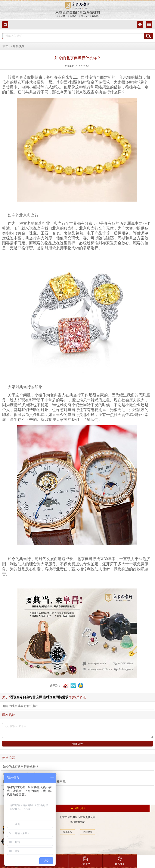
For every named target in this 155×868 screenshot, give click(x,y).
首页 (6, 46)
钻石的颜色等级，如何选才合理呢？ (27, 789)
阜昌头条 (19, 46)
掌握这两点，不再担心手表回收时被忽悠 (30, 774)
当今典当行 (100, 92)
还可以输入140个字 (78, 730)
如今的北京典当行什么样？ (21, 706)
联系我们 (120, 860)
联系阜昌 (68, 832)
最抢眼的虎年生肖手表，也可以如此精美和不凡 (34, 782)
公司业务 (86, 860)
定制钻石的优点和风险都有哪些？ (25, 797)
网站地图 (88, 832)
